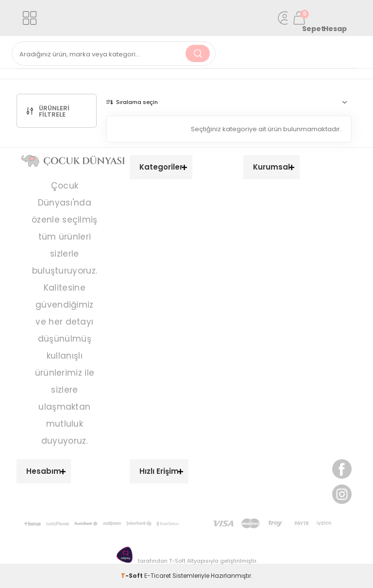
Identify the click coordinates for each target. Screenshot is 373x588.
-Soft (133, 576)
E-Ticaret (158, 576)
